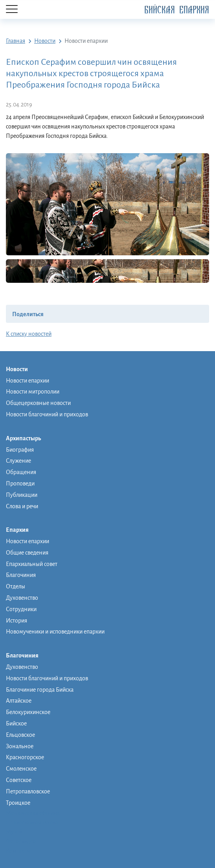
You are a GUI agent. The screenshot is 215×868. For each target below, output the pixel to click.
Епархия (21, 530)
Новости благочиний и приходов (47, 414)
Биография (20, 450)
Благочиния (21, 575)
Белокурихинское (28, 712)
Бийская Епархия (177, 10)
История (17, 621)
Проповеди (20, 483)
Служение (18, 461)
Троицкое (18, 803)
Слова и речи (22, 506)
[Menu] (12, 10)
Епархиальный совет (32, 564)
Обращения (21, 472)
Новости (21, 370)
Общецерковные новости (38, 403)
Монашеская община (33, 813)
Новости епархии (28, 381)
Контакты (18, 851)
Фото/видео (21, 841)
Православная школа (32, 822)
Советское (19, 780)
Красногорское (25, 757)
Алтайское (19, 701)
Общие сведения (27, 553)
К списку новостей (29, 334)
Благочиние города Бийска (40, 690)
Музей (14, 832)
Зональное (20, 746)
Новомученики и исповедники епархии (55, 632)
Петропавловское (28, 791)
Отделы (16, 586)
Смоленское (21, 769)
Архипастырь (27, 439)
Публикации (22, 495)
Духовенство (22, 598)
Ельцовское (20, 735)
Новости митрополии (33, 392)
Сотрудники (21, 609)
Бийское (16, 723)
